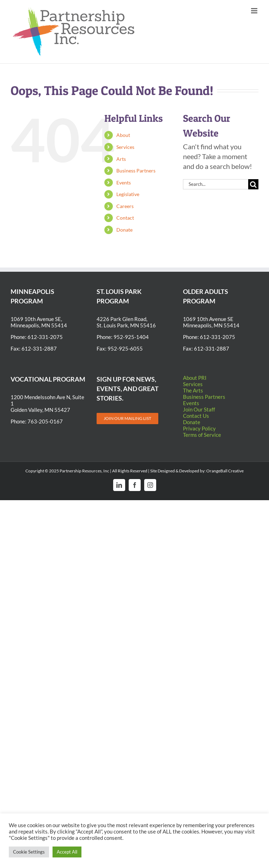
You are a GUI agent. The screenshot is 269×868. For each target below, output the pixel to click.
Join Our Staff (199, 409)
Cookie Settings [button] (29, 852)
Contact (125, 218)
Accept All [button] (67, 852)
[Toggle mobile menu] (255, 11)
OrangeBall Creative (225, 471)
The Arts (193, 390)
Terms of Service (202, 435)
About (123, 135)
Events (124, 183)
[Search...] (216, 184)
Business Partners (136, 171)
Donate (124, 230)
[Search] (253, 184)
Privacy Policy (199, 428)
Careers (125, 206)
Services (125, 147)
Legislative (128, 194)
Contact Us (196, 416)
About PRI (195, 378)
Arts (121, 159)
